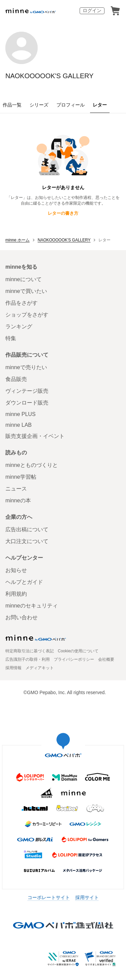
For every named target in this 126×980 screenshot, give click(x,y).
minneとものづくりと (32, 465)
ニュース (16, 489)
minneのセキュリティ (32, 606)
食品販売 (16, 379)
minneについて (24, 279)
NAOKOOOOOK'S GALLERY (49, 76)
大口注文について (27, 541)
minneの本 (18, 500)
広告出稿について (27, 529)
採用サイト (87, 897)
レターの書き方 (63, 213)
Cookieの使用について (78, 651)
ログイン (92, 10)
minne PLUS (20, 414)
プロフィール (71, 105)
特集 (11, 338)
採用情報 (13, 668)
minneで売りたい (26, 367)
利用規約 (16, 594)
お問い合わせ (22, 617)
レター (100, 105)
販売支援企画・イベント (35, 436)
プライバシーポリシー (74, 659)
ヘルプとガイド (24, 582)
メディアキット (40, 668)
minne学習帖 (21, 477)
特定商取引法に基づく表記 (30, 651)
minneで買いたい (26, 291)
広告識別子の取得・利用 (28, 659)
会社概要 (106, 659)
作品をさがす (22, 303)
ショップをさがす (27, 315)
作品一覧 (12, 105)
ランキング (19, 326)
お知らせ (16, 570)
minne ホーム (17, 240)
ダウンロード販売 (27, 403)
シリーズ (39, 105)
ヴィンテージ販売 (27, 391)
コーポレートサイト (49, 897)
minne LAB (18, 425)
